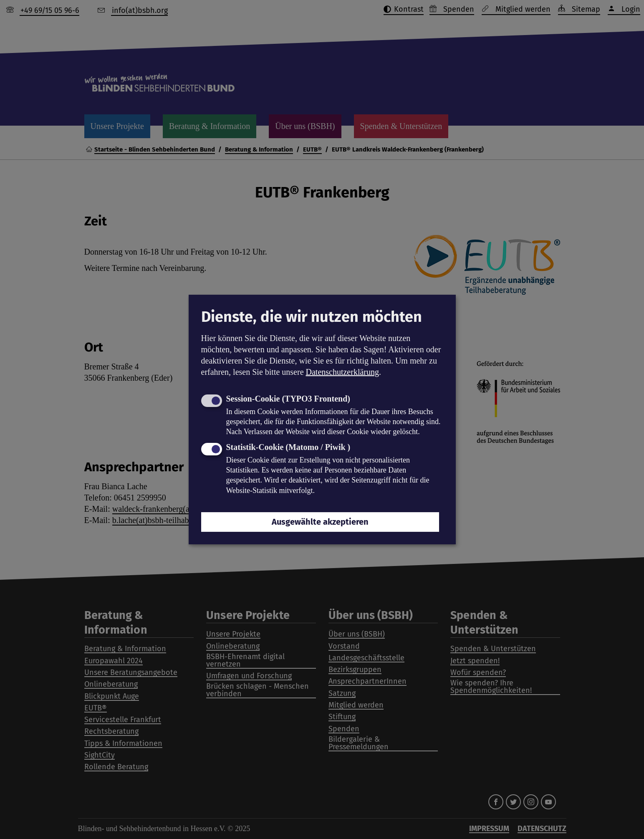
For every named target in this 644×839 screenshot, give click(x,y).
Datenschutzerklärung (342, 372)
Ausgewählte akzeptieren (320, 522)
